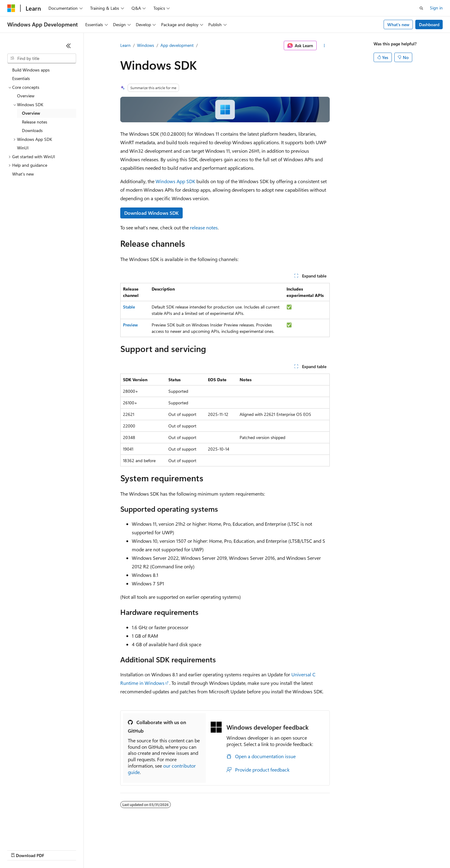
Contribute (109, 850)
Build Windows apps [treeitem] (31, 70)
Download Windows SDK (151, 213)
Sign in (436, 8)
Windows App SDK (175, 181)
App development (177, 45)
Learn (125, 45)
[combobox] (42, 58)
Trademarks (252, 850)
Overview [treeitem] (26, 96)
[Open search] (421, 8)
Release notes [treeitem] (35, 122)
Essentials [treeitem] (21, 78)
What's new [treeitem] (23, 174)
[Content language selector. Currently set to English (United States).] (35, 835)
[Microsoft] (11, 8)
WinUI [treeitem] (23, 148)
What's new (398, 24)
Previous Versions (55, 850)
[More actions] (324, 46)
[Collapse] (69, 46)
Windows (146, 45)
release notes (204, 227)
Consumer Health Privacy (175, 850)
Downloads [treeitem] (32, 130)
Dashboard (429, 24)
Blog (83, 850)
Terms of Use (222, 850)
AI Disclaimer (19, 850)
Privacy (133, 850)
